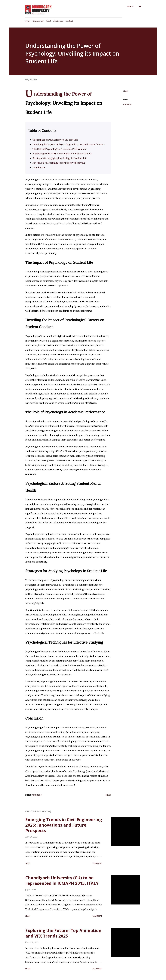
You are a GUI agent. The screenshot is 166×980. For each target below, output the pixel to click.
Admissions (58, 21)
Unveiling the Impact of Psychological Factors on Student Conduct (69, 144)
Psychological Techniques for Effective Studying (59, 163)
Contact (69, 21)
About (48, 21)
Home (28, 21)
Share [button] (126, 91)
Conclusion (39, 167)
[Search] (130, 6)
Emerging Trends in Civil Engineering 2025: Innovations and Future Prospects (64, 825)
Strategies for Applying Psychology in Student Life (60, 158)
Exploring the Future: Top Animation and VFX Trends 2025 (63, 933)
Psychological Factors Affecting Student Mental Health (62, 153)
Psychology (127, 104)
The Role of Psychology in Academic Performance (59, 149)
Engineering (38, 21)
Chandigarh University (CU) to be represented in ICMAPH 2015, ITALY (62, 880)
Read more (97, 863)
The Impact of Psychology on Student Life (55, 140)
